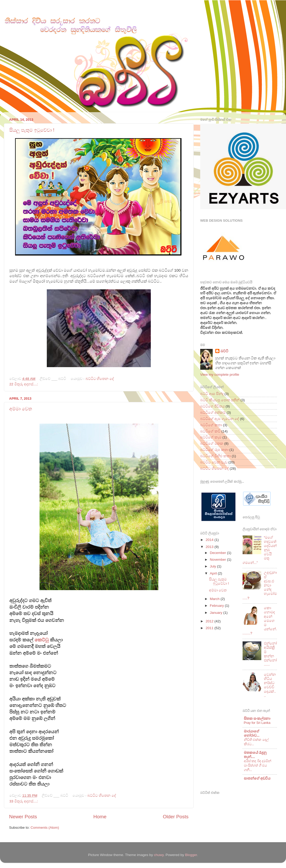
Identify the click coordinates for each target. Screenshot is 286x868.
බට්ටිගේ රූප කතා (214, 450)
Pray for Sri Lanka (257, 723)
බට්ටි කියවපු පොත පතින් (220, 400)
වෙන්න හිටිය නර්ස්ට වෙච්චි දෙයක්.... (270, 685)
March (215, 599)
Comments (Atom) (45, 828)
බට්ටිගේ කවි (210, 431)
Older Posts (176, 817)
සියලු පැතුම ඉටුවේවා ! (32, 130)
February (217, 606)
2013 (210, 547)
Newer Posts (23, 817)
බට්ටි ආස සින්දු (212, 394)
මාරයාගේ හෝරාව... (252, 733)
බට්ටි (224, 351)
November (218, 560)
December (218, 553)
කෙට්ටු (42, 640)
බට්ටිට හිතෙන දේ (100, 379)
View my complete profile (220, 375)
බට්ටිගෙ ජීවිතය (212, 406)
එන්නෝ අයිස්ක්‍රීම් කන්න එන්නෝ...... (270, 654)
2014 (210, 540)
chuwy (159, 855)
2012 (210, 621)
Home (100, 817)
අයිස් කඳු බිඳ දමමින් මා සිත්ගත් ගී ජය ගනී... (258, 765)
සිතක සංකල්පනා (257, 719)
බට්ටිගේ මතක (212, 443)
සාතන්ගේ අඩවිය (257, 778)
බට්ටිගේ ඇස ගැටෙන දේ (220, 419)
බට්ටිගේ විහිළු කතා (216, 456)
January (217, 613)
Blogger (191, 855)
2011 (210, 628)
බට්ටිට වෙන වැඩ (214, 462)
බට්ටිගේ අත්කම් (213, 413)
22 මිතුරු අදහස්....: (24, 384)
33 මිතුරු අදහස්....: (24, 801)
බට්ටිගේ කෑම (211, 437)
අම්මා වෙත (21, 409)
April (214, 573)
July (213, 566)
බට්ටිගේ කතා (211, 425)
